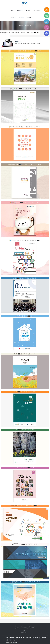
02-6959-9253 (42, 638)
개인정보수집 (25, 627)
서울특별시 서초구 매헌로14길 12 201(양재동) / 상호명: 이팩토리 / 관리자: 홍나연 (22, 638)
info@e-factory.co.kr (12, 640)
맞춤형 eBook (35, 33)
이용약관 (18, 627)
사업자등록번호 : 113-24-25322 (12, 642)
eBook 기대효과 (15, 33)
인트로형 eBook (25, 33)
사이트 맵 (32, 627)
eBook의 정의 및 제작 (5, 33)
